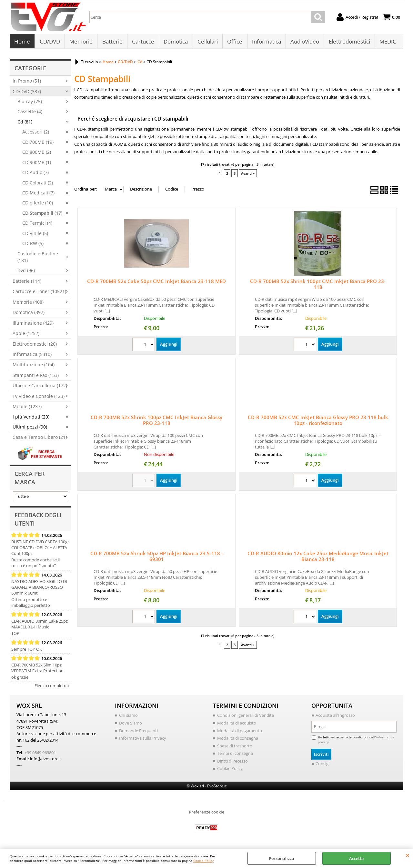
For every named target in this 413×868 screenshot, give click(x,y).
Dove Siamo (131, 725)
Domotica (175, 42)
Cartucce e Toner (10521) (39, 293)
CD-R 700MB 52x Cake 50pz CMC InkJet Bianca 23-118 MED (156, 283)
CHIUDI (408, 855)
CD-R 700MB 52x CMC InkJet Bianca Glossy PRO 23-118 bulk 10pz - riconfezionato (318, 422)
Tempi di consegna (235, 755)
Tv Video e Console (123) (39, 398)
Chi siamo (128, 717)
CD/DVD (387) (27, 93)
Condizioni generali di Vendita (246, 717)
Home (22, 42)
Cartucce (142, 42)
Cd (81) (25, 123)
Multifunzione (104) (34, 366)
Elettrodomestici (348, 42)
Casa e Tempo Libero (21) (40, 439)
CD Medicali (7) (38, 194)
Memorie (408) (28, 304)
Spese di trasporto (235, 747)
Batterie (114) (27, 283)
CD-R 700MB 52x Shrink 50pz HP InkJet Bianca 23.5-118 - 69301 (157, 558)
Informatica (265, 42)
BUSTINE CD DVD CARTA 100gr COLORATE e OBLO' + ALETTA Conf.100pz (40, 549)
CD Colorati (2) (38, 184)
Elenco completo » (52, 687)
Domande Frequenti (138, 732)
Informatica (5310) (32, 356)
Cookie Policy (203, 861)
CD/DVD (50, 42)
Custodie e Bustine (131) (38, 259)
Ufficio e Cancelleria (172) (40, 387)
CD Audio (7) (35, 174)
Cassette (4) (30, 113)
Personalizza (282, 858)
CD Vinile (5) (35, 235)
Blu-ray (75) (30, 103)
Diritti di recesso (232, 763)
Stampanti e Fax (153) (36, 377)
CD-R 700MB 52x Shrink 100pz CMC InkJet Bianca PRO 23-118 (318, 286)
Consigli (323, 765)
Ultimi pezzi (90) (30, 429)
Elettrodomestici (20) (35, 345)
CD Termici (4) (37, 225)
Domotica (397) (29, 314)
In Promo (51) (27, 83)
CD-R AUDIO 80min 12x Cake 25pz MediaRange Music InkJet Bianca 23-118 (318, 558)
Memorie (81, 42)
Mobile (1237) (27, 408)
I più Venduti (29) (31, 418)
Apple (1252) (26, 335)
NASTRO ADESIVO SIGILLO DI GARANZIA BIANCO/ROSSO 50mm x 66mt (39, 589)
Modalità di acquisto (237, 725)
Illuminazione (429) (33, 325)
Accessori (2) (36, 134)
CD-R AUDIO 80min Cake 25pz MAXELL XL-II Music (40, 626)
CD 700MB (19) (38, 144)
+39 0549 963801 (40, 754)
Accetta (357, 858)
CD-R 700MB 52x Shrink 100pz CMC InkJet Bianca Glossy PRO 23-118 (156, 422)
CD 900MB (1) (37, 164)
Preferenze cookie (206, 814)
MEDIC (386, 42)
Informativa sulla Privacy (143, 740)
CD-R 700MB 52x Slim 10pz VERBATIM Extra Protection (37, 670)
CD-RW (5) (33, 245)
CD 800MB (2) (37, 154)
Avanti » (248, 175)
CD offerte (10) (38, 205)
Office (234, 42)
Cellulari (207, 42)
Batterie (112, 42)
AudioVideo (303, 42)
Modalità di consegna (238, 740)
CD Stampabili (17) (42, 215)
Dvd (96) (26, 272)
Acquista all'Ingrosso (335, 717)
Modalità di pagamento (240, 732)
